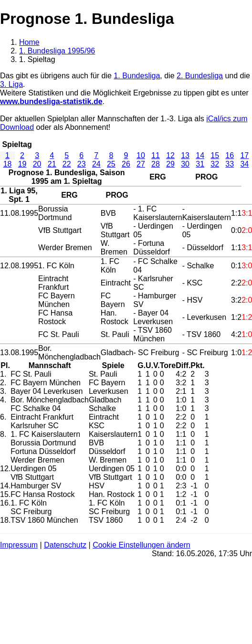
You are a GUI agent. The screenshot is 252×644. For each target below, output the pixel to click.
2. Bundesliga (200, 76)
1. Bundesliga (137, 76)
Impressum (19, 545)
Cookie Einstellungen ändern (142, 545)
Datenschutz (65, 545)
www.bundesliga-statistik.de (51, 101)
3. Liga (11, 84)
